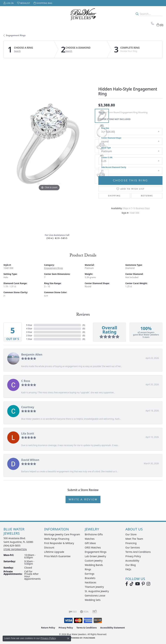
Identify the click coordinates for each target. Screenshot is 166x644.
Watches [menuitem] (90, 539)
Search (17, 51)
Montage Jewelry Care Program (62, 534)
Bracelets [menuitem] (90, 578)
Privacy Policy (133, 556)
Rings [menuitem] (88, 569)
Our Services (133, 547)
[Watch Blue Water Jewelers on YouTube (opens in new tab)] (138, 584)
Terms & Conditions (87, 628)
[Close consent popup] (68, 638)
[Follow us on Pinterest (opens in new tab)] (143, 584)
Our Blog (131, 565)
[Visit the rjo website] (95, 612)
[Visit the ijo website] (73, 612)
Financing (131, 543)
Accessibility (132, 561)
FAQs (128, 569)
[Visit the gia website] (84, 612)
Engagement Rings (16, 35)
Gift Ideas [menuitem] (90, 543)
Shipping (114, 196)
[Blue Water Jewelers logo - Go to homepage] (83, 14)
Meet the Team (134, 539)
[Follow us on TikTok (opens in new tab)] (132, 584)
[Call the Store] (12, 546)
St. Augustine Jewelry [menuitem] (97, 591)
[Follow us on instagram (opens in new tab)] (148, 584)
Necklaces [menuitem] (91, 582)
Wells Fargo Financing (57, 539)
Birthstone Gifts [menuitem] (94, 534)
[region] (49, 146)
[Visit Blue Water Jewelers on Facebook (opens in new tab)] (127, 584)
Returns (147, 196)
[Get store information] (15, 549)
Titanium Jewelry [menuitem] (94, 587)
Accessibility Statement (113, 628)
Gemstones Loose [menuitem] (95, 596)
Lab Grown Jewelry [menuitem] (96, 556)
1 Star (29, 339)
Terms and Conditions (138, 552)
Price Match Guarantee (57, 556)
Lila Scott (28, 433)
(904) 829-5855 (57, 238)
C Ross (26, 381)
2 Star (29, 336)
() (84, 325)
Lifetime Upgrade (54, 552)
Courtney (28, 407)
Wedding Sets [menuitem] (93, 600)
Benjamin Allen (32, 354)
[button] (9, 3)
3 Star (29, 332)
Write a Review (83, 500)
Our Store (131, 534)
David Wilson (30, 460)
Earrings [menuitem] (90, 574)
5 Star (29, 325)
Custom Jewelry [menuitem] (94, 561)
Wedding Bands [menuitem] (94, 565)
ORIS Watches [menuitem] (93, 547)
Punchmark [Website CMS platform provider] (89, 638)
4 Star (29, 329)
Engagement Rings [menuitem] (96, 552)
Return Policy (48, 628)
